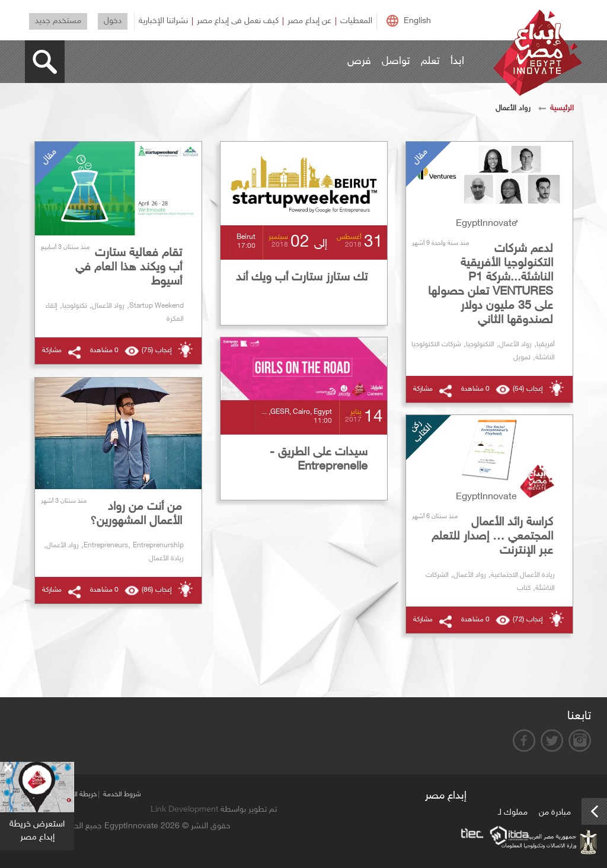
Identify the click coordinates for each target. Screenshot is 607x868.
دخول (113, 21)
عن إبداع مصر (309, 21)
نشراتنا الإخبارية (163, 21)
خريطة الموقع (78, 794)
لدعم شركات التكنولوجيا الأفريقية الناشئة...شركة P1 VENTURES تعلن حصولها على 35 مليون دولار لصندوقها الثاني (491, 285)
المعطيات (356, 21)
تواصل (396, 62)
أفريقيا (546, 344)
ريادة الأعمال (166, 559)
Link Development (184, 810)
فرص (359, 62)
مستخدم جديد (58, 21)
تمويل (522, 358)
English (417, 21)
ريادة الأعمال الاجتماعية (523, 575)
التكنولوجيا (480, 344)
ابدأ (457, 62)
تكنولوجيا (75, 306)
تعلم (430, 62)
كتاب (524, 588)
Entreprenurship (158, 545)
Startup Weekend (156, 306)
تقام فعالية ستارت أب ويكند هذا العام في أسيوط (129, 267)
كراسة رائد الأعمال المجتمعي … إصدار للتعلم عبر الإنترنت (492, 537)
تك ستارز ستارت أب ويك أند (302, 277)
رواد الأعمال (515, 344)
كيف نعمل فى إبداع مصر (238, 21)
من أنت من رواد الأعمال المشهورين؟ (136, 514)
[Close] (8, 768)
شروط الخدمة (122, 794)
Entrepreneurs (106, 545)
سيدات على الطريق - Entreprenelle (319, 459)
